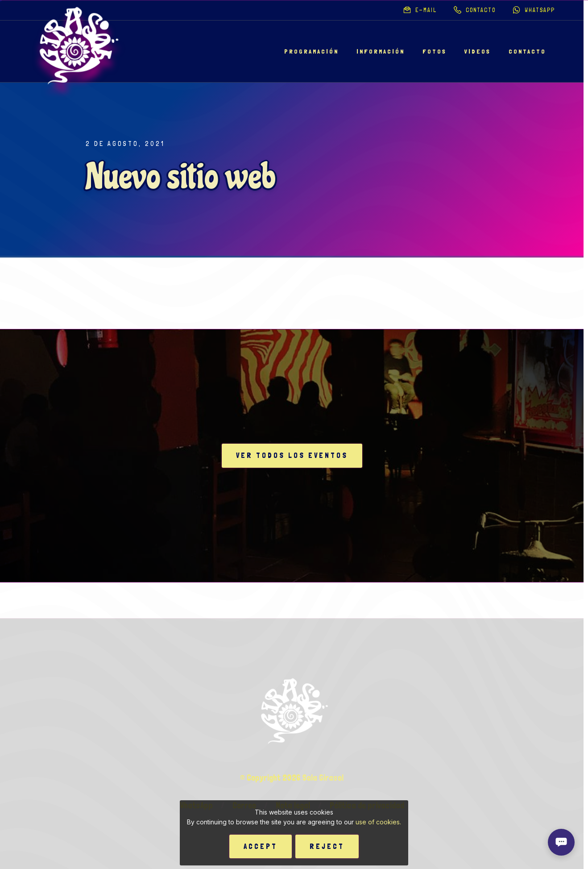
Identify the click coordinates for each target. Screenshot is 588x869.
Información (381, 51)
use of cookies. (378, 822)
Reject (327, 846)
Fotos (435, 51)
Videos (478, 51)
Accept (261, 846)
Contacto (527, 51)
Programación (311, 51)
